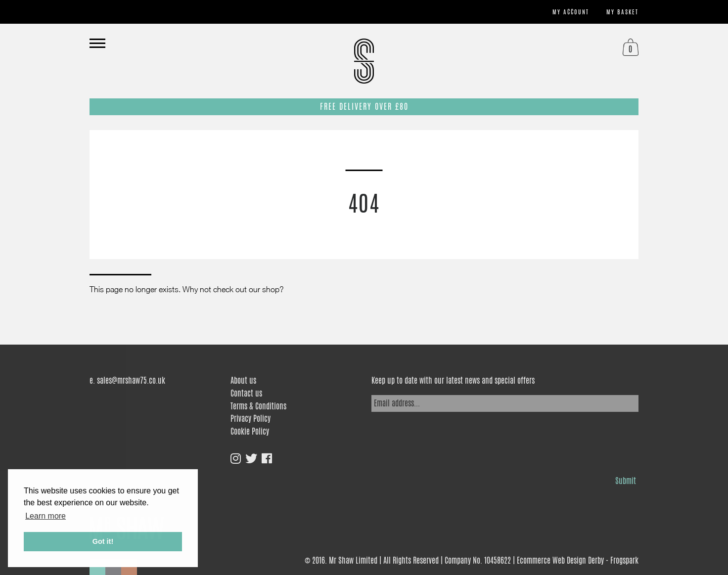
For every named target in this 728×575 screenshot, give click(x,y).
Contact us (246, 393)
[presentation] (447, 441)
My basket (622, 12)
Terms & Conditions (258, 406)
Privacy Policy (250, 419)
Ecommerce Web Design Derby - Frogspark (578, 560)
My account (571, 12)
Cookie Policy (250, 431)
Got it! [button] (103, 541)
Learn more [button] (45, 516)
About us (243, 380)
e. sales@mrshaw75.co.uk (127, 380)
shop (271, 289)
